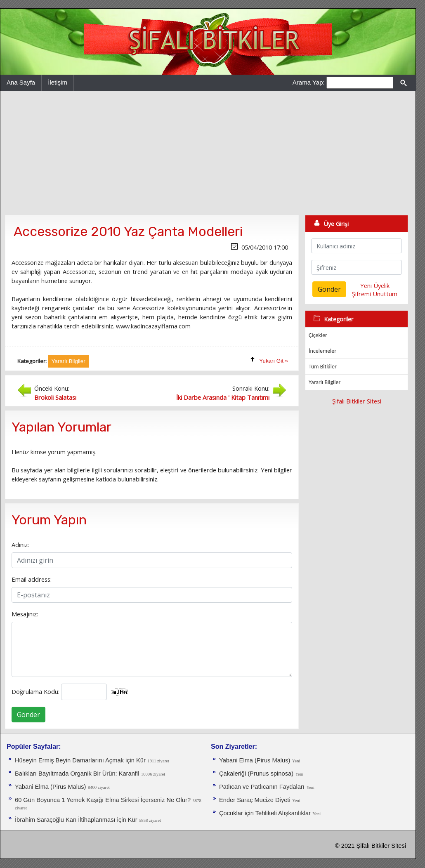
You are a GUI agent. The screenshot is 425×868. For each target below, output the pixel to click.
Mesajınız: (25, 614)
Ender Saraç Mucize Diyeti (255, 800)
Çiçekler (318, 335)
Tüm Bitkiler (323, 367)
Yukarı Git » (274, 361)
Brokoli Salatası (55, 397)
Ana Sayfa (21, 82)
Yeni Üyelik (375, 285)
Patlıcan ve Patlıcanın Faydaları (262, 787)
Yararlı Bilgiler (325, 382)
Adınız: (20, 545)
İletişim (58, 82)
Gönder (28, 715)
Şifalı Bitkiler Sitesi (357, 401)
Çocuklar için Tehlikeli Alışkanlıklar (265, 813)
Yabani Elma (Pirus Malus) (50, 787)
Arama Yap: (309, 82)
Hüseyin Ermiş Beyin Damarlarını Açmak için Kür (80, 760)
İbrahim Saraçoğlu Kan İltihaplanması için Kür (76, 820)
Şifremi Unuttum (375, 294)
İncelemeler (322, 351)
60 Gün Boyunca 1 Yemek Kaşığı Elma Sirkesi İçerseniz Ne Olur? (103, 800)
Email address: (32, 579)
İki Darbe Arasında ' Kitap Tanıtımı (223, 397)
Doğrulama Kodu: (35, 691)
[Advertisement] (208, 153)
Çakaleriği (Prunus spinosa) (256, 774)
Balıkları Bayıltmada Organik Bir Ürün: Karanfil (77, 774)
